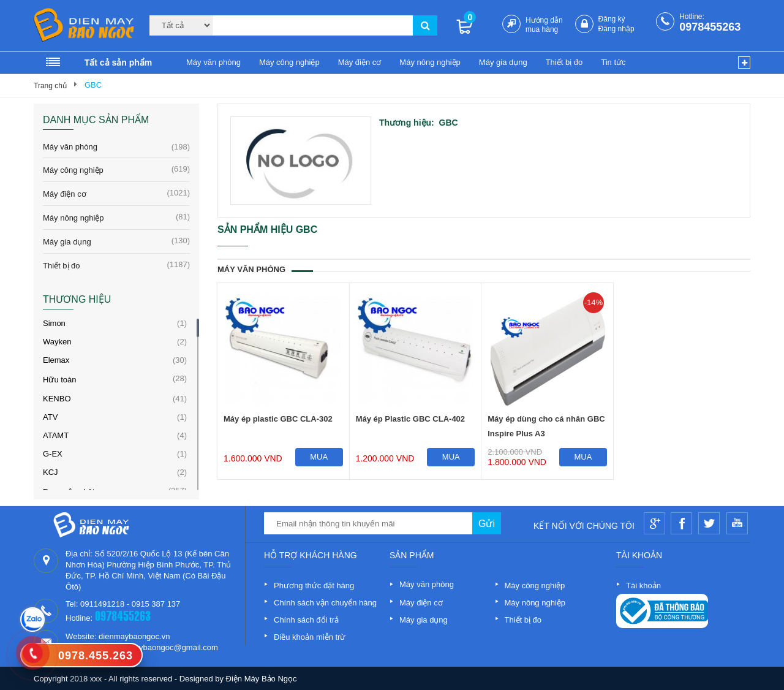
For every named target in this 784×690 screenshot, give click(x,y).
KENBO (57, 399)
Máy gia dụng (503, 62)
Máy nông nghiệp (430, 62)
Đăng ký (612, 19)
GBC (93, 85)
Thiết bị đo (564, 62)
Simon (54, 323)
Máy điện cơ (360, 62)
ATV (50, 417)
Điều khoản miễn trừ (310, 637)
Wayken (57, 342)
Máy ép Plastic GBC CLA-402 (410, 419)
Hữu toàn (60, 380)
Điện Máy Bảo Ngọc (262, 679)
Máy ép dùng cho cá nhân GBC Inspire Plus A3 (546, 426)
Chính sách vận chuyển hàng (325, 603)
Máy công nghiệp (289, 62)
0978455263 (710, 27)
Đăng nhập (616, 29)
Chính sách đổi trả (306, 620)
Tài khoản (643, 586)
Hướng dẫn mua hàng (544, 25)
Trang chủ (50, 86)
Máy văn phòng (213, 62)
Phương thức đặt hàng (314, 586)
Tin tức (613, 62)
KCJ (51, 472)
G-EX (53, 454)
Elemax (56, 360)
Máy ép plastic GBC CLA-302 (278, 419)
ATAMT (56, 435)
